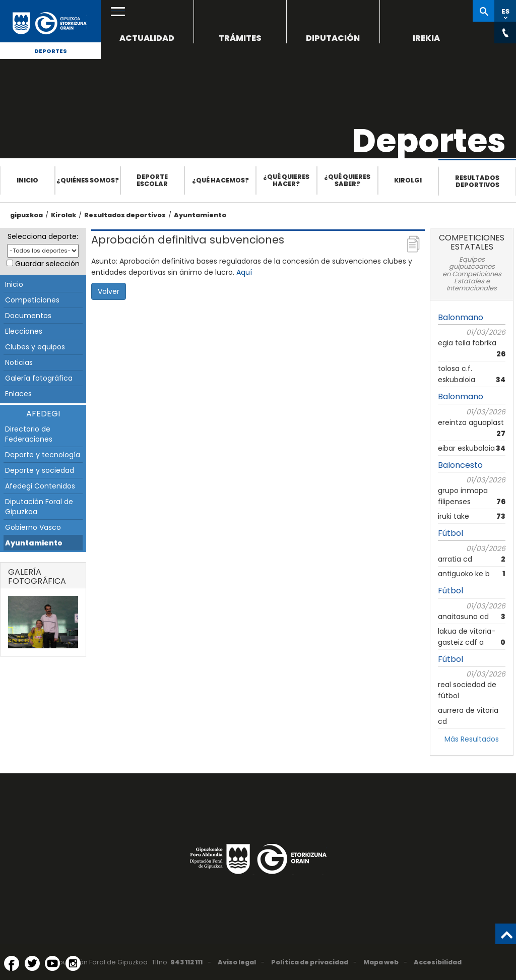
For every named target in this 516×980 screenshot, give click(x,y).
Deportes (51, 51)
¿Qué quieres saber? (347, 180)
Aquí (244, 272)
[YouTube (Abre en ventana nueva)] (52, 963)
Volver (109, 291)
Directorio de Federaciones (29, 434)
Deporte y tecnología (43, 455)
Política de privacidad (310, 962)
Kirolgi (408, 180)
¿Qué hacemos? (220, 180)
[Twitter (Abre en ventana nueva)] (32, 963)
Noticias (19, 362)
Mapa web (381, 962)
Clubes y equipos (35, 347)
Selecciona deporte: (43, 236)
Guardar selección (47, 264)
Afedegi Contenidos (40, 486)
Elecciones (24, 331)
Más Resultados (472, 739)
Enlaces (18, 394)
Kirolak (63, 215)
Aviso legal (237, 962)
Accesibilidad (438, 962)
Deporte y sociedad (40, 470)
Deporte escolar (152, 180)
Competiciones (32, 300)
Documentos (28, 316)
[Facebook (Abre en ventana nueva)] (12, 963)
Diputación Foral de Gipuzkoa (39, 507)
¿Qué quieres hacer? (286, 180)
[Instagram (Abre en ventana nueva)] (73, 963)
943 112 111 (186, 962)
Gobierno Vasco (33, 527)
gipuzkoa (26, 215)
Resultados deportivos (477, 181)
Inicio (27, 180)
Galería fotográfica (39, 378)
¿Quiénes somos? (88, 180)
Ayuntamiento (200, 215)
